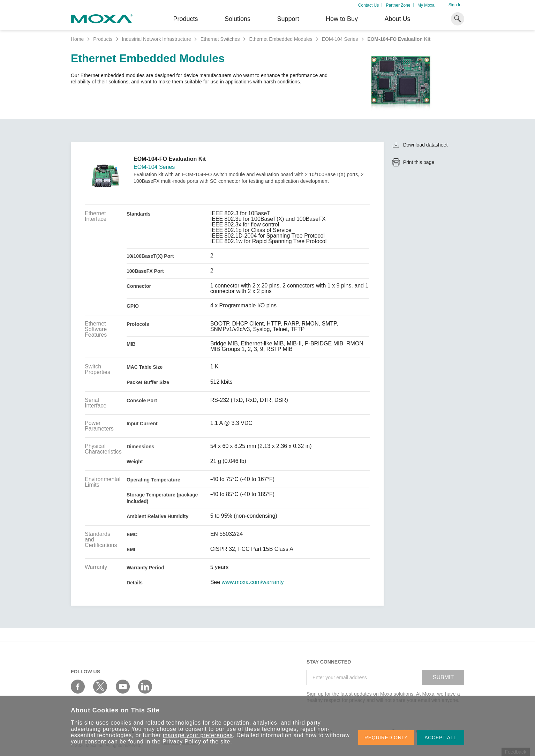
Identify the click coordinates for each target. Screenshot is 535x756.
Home (77, 39)
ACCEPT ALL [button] (440, 738)
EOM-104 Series (340, 39)
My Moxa (426, 5)
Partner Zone (398, 5)
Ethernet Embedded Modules (281, 39)
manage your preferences (198, 735)
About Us (397, 19)
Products (103, 39)
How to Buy (342, 19)
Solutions (238, 19)
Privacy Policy (182, 742)
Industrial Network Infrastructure (156, 39)
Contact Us (368, 5)
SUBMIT (443, 677)
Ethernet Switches (220, 39)
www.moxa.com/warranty (253, 582)
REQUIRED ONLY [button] (386, 738)
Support (288, 19)
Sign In (455, 5)
